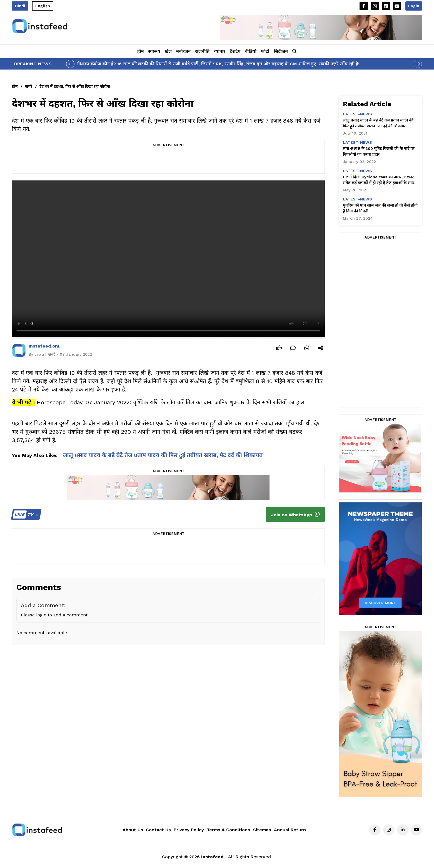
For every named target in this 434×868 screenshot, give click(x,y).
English (43, 6)
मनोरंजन (184, 51)
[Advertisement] (168, 161)
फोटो (265, 51)
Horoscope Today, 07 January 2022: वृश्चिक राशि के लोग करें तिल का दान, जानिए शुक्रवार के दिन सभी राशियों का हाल (171, 402)
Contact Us (158, 830)
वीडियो (251, 51)
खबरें (29, 86)
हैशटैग (235, 51)
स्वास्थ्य (154, 51)
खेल (168, 51)
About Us (133, 830)
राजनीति (202, 51)
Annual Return (290, 830)
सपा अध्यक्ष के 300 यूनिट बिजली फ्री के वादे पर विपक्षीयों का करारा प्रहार (379, 151)
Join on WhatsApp (295, 514)
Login (414, 6)
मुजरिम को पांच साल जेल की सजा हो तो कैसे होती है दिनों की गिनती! (380, 208)
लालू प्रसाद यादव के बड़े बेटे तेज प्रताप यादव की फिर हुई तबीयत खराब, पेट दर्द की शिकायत (163, 455)
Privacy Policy (189, 830)
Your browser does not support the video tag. (168, 259)
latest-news (357, 114)
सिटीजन (281, 51)
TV (25, 514)
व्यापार (220, 51)
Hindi (20, 6)
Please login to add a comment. (55, 615)
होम (140, 51)
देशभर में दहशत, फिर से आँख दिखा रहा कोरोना (75, 86)
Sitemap (262, 830)
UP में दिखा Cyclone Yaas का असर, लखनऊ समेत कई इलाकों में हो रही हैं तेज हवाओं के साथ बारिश (379, 180)
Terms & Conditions (228, 830)
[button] (295, 51)
